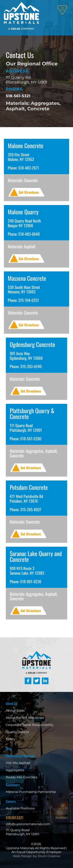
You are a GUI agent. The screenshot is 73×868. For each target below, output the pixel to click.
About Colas (15, 710)
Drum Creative (49, 856)
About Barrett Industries (25, 718)
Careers (11, 801)
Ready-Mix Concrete (22, 777)
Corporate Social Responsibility (30, 725)
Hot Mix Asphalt (18, 763)
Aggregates (15, 770)
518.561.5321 (15, 818)
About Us (12, 703)
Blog (9, 748)
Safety (11, 739)
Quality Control (17, 732)
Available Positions (20, 808)
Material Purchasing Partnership (31, 792)
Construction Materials (20, 756)
